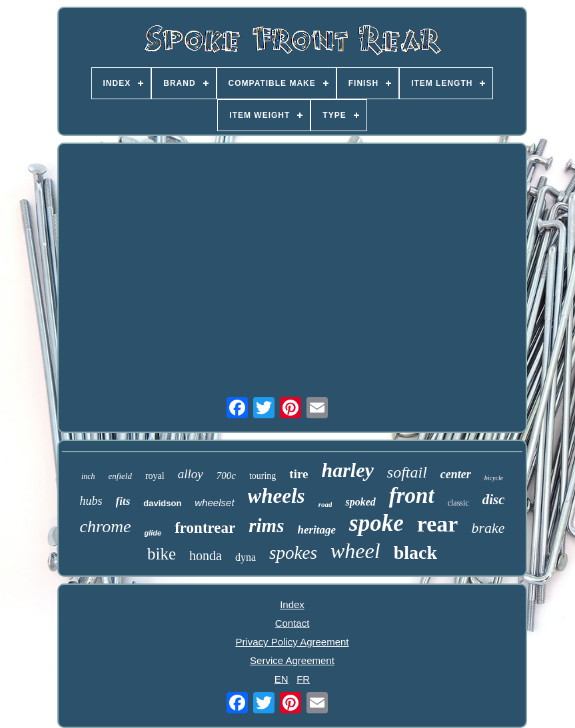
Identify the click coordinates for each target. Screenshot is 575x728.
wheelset (214, 503)
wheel (355, 551)
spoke (376, 523)
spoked (360, 502)
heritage (316, 530)
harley (347, 470)
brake (488, 528)
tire (298, 474)
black (415, 552)
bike (162, 554)
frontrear (205, 528)
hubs (91, 501)
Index (292, 604)
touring (263, 476)
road (325, 504)
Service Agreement (292, 660)
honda (206, 555)
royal (155, 476)
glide (153, 533)
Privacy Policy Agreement (292, 642)
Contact (292, 623)
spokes (293, 553)
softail (407, 472)
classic (458, 503)
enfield (120, 476)
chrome (105, 527)
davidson (162, 503)
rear (438, 524)
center (456, 474)
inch (88, 476)
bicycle (494, 478)
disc (494, 500)
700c (226, 476)
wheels (277, 496)
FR (303, 679)
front (412, 496)
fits (123, 501)
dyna (246, 557)
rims (266, 526)
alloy (191, 474)
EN (282, 679)
